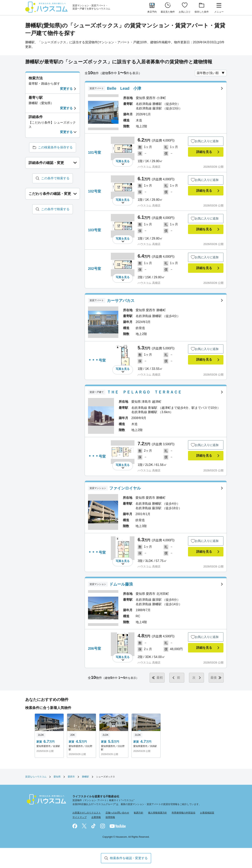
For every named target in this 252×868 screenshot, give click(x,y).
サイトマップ (80, 817)
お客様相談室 (207, 813)
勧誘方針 (139, 813)
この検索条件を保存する (55, 147)
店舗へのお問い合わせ (117, 813)
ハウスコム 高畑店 (149, 167)
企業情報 (96, 817)
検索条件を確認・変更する (129, 858)
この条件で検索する (55, 178)
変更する (66, 89)
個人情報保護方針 (157, 813)
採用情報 (110, 817)
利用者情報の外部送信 (183, 813)
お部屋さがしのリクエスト (87, 813)
